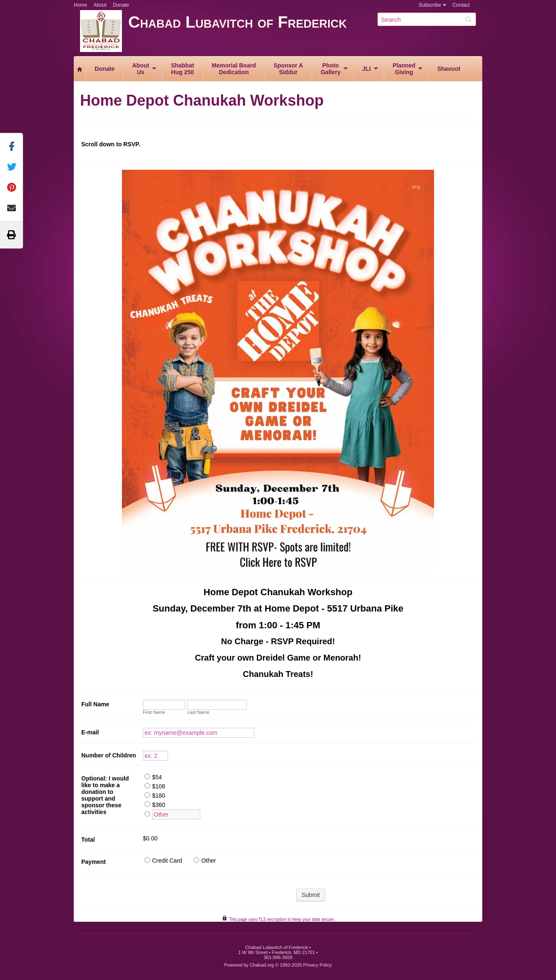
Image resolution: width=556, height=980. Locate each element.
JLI (367, 69)
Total (88, 840)
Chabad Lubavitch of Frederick (305, 32)
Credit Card (167, 861)
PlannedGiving (404, 69)
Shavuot (449, 69)
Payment (93, 862)
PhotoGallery (330, 69)
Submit (311, 895)
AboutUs (140, 69)
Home (80, 5)
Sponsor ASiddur (288, 69)
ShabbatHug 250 (182, 69)
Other (208, 861)
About (100, 5)
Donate (121, 5)
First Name (154, 712)
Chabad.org (262, 965)
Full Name (95, 704)
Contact (461, 5)
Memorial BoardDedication (234, 69)
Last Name (198, 712)
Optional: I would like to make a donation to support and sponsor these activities (105, 795)
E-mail (90, 732)
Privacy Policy (318, 965)
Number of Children (109, 755)
